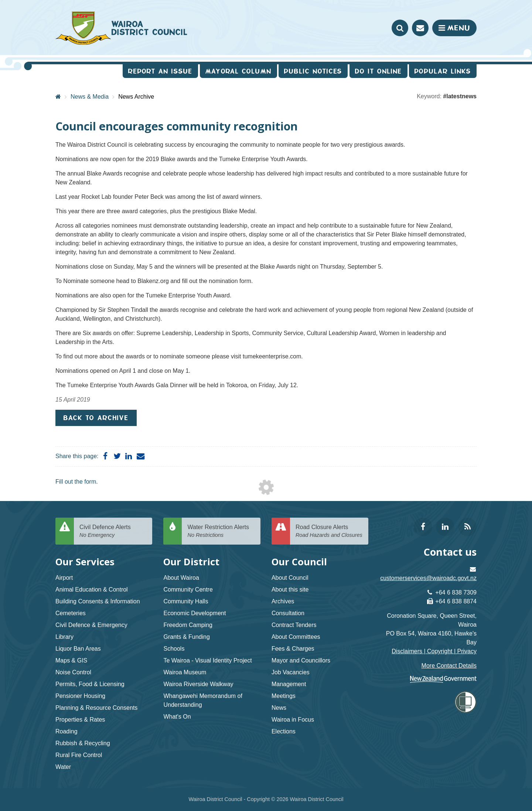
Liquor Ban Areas (78, 649)
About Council (290, 578)
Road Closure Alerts (329, 531)
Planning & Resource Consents (96, 708)
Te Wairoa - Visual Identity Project (207, 660)
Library (64, 637)
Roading (66, 731)
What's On (177, 717)
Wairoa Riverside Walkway (198, 684)
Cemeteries (71, 613)
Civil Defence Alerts (113, 531)
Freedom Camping (188, 625)
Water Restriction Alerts (221, 531)
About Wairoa (181, 578)
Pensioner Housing (80, 696)
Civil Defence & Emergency (91, 625)
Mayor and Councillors (301, 660)
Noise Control (73, 672)
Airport (64, 578)
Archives (283, 601)
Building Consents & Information (98, 601)
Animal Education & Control (92, 589)
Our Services (85, 562)
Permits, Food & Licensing (90, 684)
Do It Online (378, 71)
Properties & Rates (80, 720)
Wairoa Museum (185, 672)
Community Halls (186, 601)
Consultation (288, 613)
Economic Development (195, 613)
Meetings (284, 696)
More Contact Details (449, 666)
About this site (290, 589)
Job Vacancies (291, 672)
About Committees (296, 637)
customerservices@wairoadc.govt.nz (428, 578)
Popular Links (443, 71)
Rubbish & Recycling (83, 743)
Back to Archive (96, 418)
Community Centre (188, 589)
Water (63, 767)
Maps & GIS (71, 660)
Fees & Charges (293, 649)
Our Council (299, 562)
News (279, 708)
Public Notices (313, 71)
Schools (174, 649)
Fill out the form (76, 482)
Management (289, 684)
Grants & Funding (186, 637)
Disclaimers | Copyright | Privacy (434, 651)
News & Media (90, 97)
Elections (284, 731)
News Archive (136, 97)
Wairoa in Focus (293, 720)
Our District (191, 562)
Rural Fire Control (79, 755)
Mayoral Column (238, 71)
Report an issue (160, 71)
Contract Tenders (294, 625)
